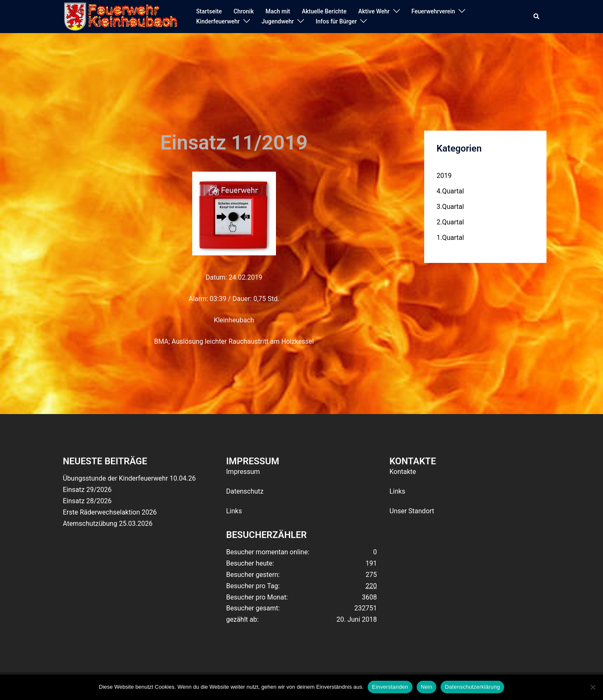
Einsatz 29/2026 (87, 490)
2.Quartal (450, 222)
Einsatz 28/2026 (87, 501)
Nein (427, 687)
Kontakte (403, 472)
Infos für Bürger (336, 21)
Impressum (243, 472)
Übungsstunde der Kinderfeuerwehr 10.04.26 (129, 478)
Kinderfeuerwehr (218, 21)
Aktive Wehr (374, 11)
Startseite (209, 11)
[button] (537, 17)
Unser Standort (412, 511)
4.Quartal (450, 191)
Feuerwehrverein (433, 11)
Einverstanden (390, 687)
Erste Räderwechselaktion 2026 (110, 512)
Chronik (244, 11)
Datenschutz (245, 491)
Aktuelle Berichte (324, 11)
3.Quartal (450, 207)
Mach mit (278, 11)
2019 (444, 176)
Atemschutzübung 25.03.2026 (108, 524)
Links (234, 511)
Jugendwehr (278, 21)
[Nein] (593, 687)
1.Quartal (450, 238)
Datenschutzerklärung (472, 687)
